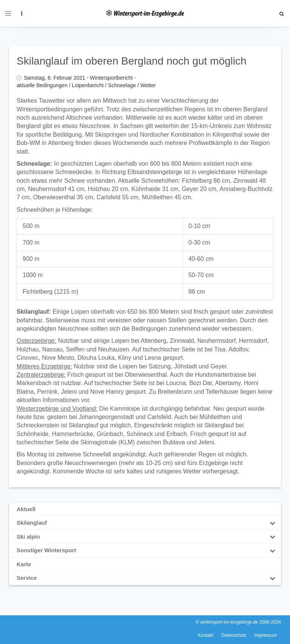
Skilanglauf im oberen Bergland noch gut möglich (132, 61)
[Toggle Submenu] (272, 523)
